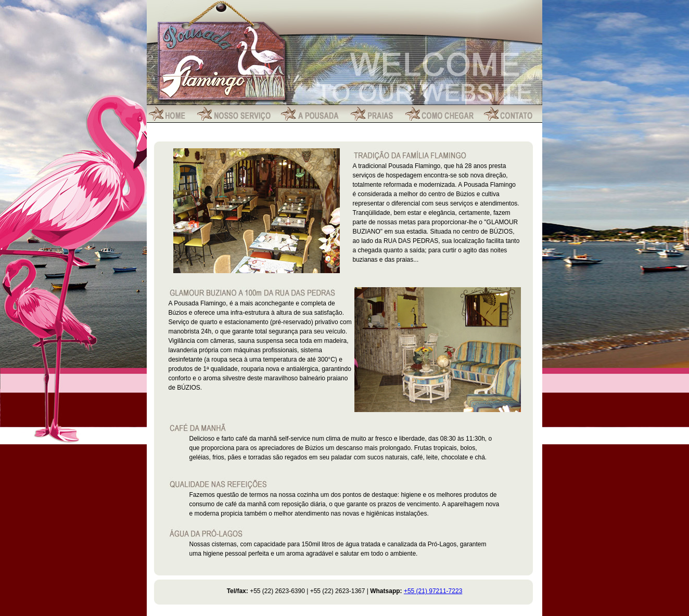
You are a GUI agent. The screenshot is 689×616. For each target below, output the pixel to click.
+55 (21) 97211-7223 (433, 591)
